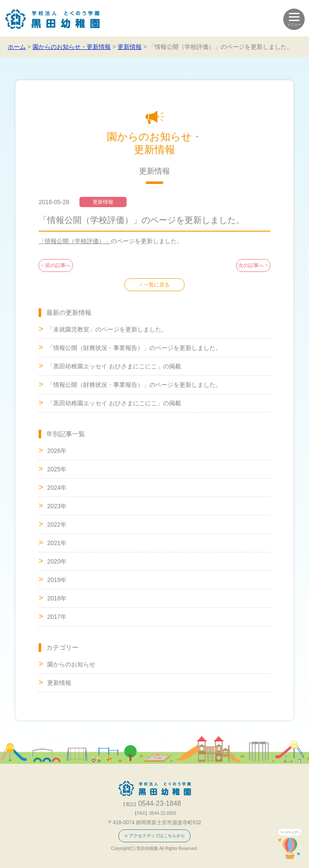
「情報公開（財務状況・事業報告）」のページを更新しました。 (134, 348)
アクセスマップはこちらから (157, 836)
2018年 (57, 598)
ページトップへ (290, 844)
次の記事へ (251, 265)
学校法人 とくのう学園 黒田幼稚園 (53, 19)
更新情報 (59, 683)
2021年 (57, 543)
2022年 (57, 524)
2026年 (57, 451)
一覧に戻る (157, 285)
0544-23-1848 (18, 850)
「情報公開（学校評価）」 (75, 241)
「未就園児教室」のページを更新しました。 (107, 329)
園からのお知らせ (71, 664)
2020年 (57, 561)
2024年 (57, 488)
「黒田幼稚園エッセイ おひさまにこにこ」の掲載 (114, 366)
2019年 (57, 580)
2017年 (57, 617)
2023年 (57, 506)
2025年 (57, 469)
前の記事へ (58, 265)
